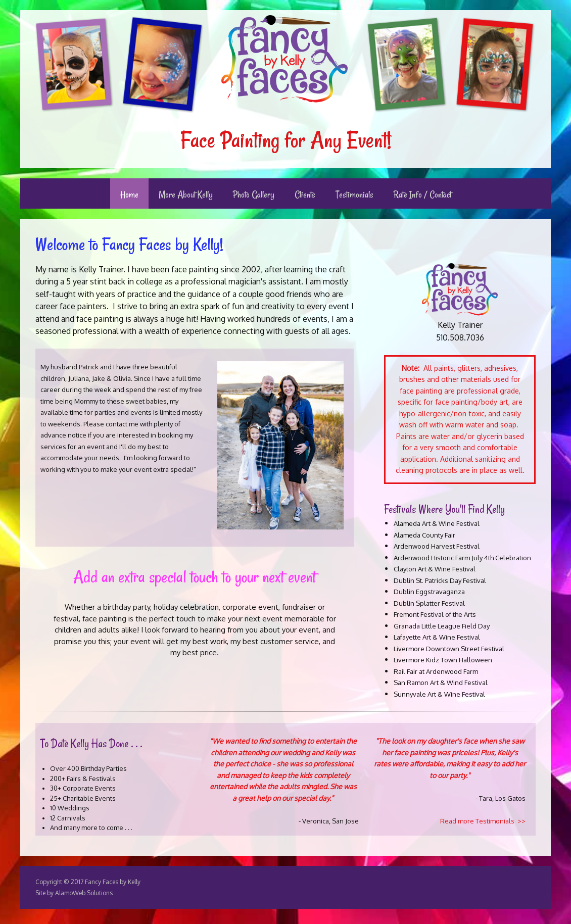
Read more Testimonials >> (483, 821)
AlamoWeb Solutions (84, 893)
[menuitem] (129, 193)
